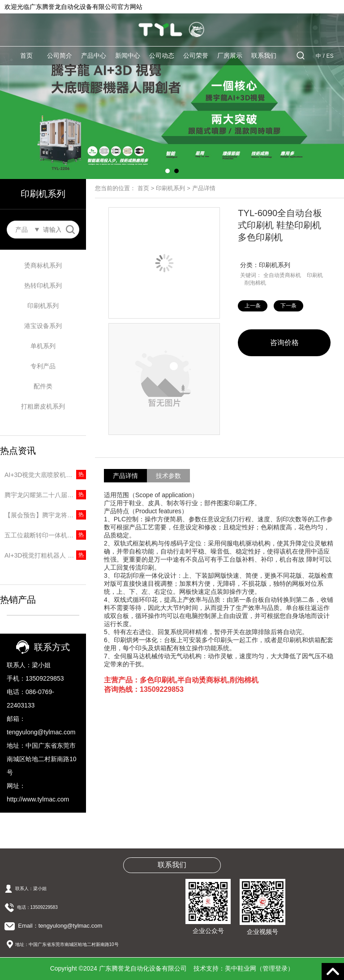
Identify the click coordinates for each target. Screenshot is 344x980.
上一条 (253, 306)
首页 (26, 55)
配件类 (43, 386)
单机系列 (43, 346)
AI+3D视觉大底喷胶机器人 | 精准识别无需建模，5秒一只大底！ (45, 475)
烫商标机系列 (43, 265)
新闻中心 (128, 55)
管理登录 (275, 968)
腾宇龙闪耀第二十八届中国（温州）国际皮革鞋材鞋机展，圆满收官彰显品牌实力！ (45, 495)
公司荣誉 (196, 55)
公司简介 (60, 55)
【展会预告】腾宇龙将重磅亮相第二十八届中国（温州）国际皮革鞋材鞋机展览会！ (45, 515)
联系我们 (264, 55)
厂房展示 (230, 55)
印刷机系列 (43, 306)
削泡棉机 (255, 283)
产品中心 (94, 55)
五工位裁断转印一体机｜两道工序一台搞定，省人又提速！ (45, 535)
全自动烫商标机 (282, 275)
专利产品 (43, 366)
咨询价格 (284, 343)
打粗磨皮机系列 (43, 406)
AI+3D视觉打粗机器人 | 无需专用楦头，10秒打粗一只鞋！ (45, 555)
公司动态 (162, 55)
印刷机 (315, 275)
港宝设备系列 (43, 326)
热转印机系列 (43, 285)
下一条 (288, 306)
